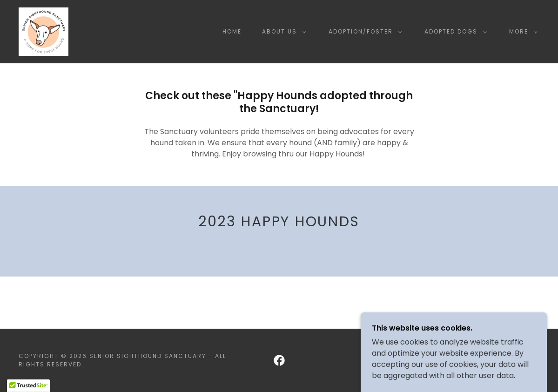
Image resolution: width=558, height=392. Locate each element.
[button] (282, 32)
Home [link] (232, 31)
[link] (44, 31)
